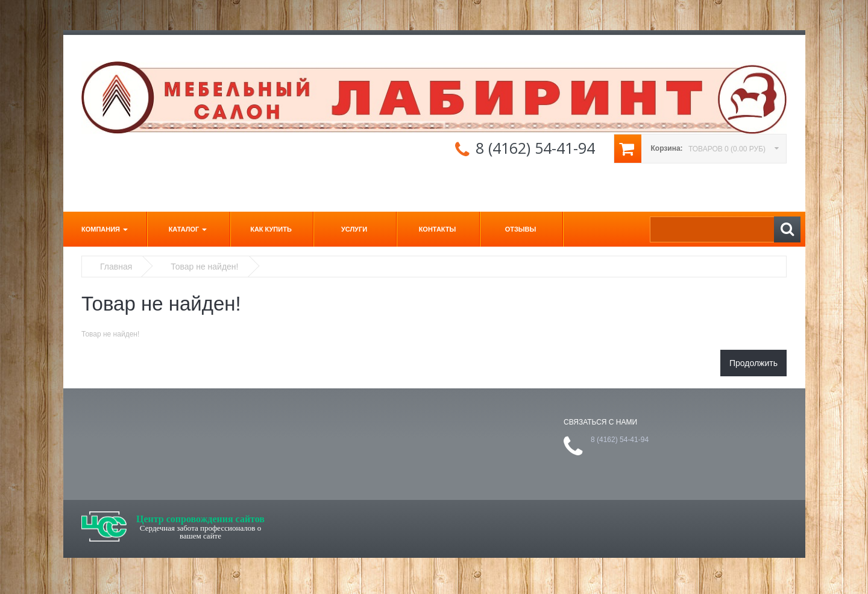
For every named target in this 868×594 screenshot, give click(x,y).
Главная (116, 267)
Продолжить (753, 363)
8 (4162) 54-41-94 (535, 148)
